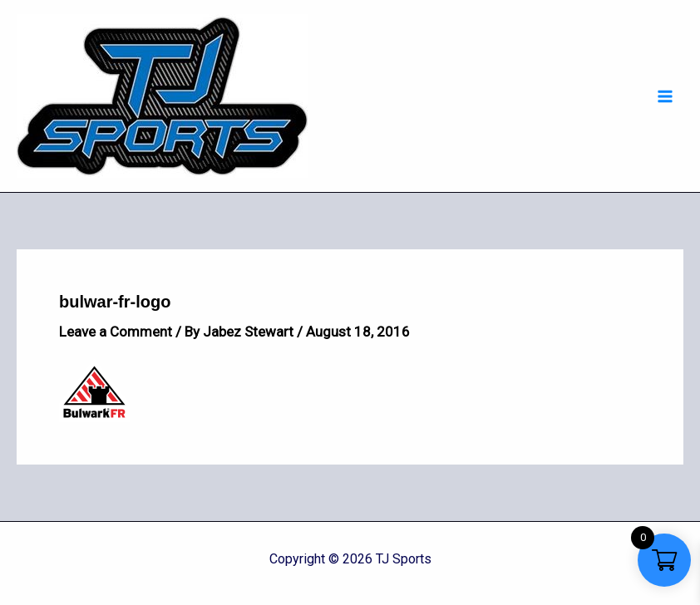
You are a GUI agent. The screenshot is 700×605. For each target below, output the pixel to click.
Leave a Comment (116, 332)
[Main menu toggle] (665, 96)
